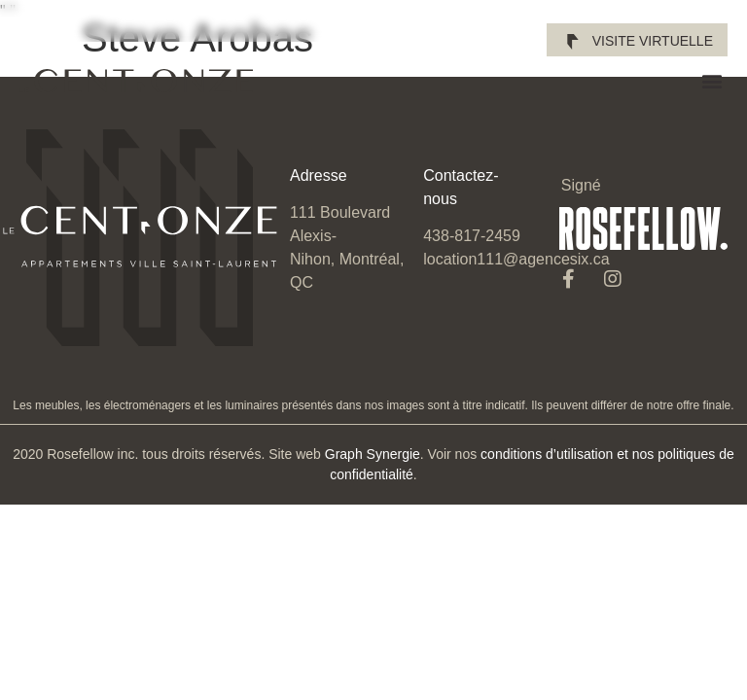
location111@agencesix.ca (516, 259)
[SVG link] (136, 81)
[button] (711, 81)
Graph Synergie (373, 454)
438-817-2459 (472, 236)
